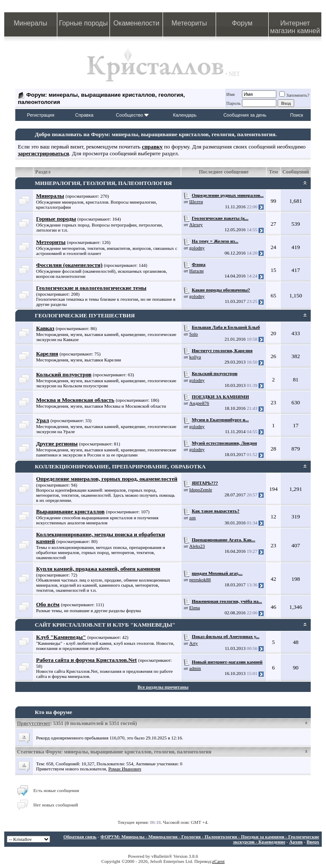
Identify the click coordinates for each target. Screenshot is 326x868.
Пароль (233, 103)
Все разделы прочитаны (163, 687)
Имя (230, 94)
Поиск (297, 115)
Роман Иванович (125, 769)
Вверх (313, 842)
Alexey (196, 224)
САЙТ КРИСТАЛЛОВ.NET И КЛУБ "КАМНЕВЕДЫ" (105, 625)
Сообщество (132, 115)
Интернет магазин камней (295, 27)
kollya (195, 357)
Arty (194, 643)
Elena (195, 608)
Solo (194, 334)
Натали (197, 271)
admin (195, 668)
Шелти (196, 202)
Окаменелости (136, 23)
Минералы (31, 23)
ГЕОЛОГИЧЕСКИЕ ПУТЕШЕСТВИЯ (85, 315)
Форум (242, 23)
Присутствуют (34, 723)
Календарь (185, 115)
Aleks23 (197, 546)
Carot (219, 861)
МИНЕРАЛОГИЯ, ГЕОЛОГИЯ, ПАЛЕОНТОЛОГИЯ (103, 183)
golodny (197, 248)
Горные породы (83, 23)
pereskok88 (200, 580)
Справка (84, 115)
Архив (296, 842)
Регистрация (41, 115)
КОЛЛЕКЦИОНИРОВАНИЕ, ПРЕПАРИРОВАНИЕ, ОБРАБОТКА (120, 466)
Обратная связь (80, 837)
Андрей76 (199, 403)
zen (193, 518)
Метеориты (189, 23)
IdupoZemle (201, 490)
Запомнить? (294, 95)
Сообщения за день (245, 115)
